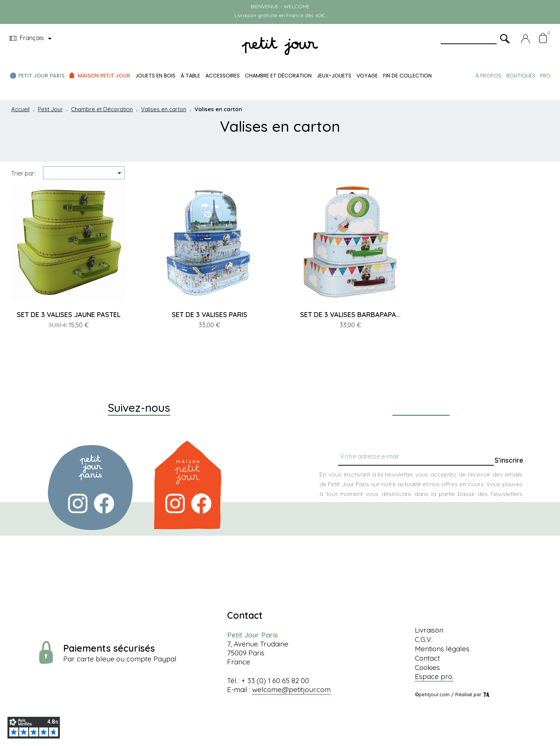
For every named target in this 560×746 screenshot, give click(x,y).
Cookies (427, 667)
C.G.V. (424, 639)
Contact (427, 658)
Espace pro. (434, 676)
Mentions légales (442, 649)
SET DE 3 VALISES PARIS (209, 315)
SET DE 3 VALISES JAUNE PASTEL (69, 315)
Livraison (429, 630)
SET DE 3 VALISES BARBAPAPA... (350, 315)
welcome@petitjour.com (291, 689)
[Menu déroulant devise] (32, 39)
